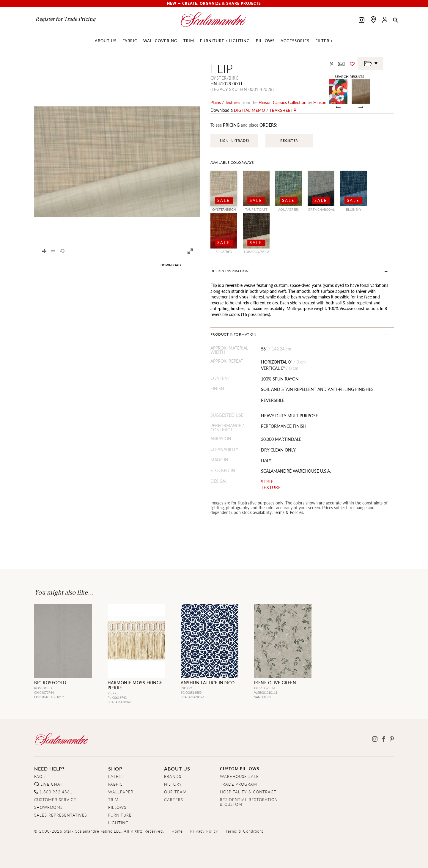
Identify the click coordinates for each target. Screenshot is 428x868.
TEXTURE (271, 487)
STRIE (267, 482)
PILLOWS (117, 807)
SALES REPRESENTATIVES (61, 815)
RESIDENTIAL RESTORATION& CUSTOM (249, 802)
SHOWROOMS (48, 807)
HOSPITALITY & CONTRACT (248, 792)
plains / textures (225, 102)
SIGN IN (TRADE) (234, 140)
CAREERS (174, 799)
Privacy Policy (204, 831)
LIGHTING (118, 823)
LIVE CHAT (52, 784)
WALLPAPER (121, 792)
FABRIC (115, 784)
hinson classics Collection (283, 102)
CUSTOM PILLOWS (240, 769)
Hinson (320, 102)
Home (177, 831)
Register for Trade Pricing (65, 19)
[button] (395, 21)
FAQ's (40, 776)
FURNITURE (120, 815)
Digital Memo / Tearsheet (264, 110)
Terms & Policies (288, 512)
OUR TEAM (175, 792)
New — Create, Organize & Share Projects (214, 3)
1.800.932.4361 (56, 792)
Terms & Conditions (245, 831)
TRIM (113, 799)
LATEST (116, 776)
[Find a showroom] (373, 20)
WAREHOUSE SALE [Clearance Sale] (239, 776)
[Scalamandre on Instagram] (362, 21)
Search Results (350, 76)
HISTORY (173, 784)
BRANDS (173, 776)
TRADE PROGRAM (239, 784)
